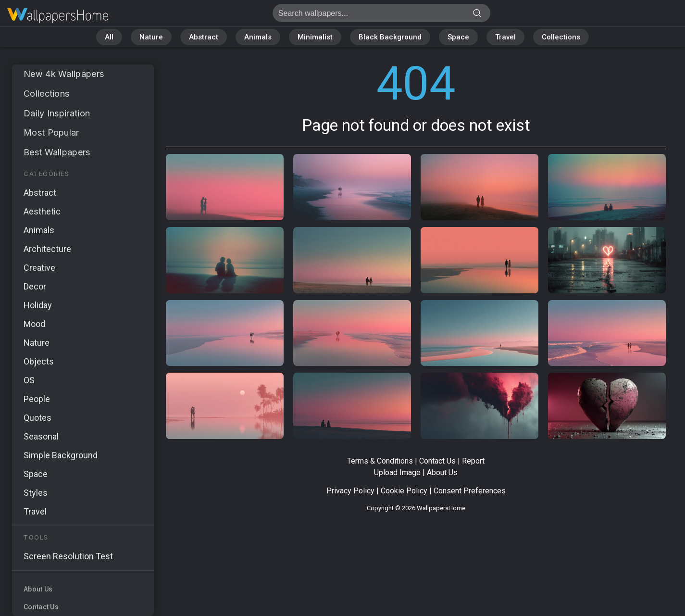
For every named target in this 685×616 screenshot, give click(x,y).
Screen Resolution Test (68, 556)
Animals (258, 37)
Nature (151, 37)
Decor (35, 286)
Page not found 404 (58, 16)
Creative (39, 268)
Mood (34, 324)
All (109, 37)
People (37, 399)
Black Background (390, 37)
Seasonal (41, 436)
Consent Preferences (470, 491)
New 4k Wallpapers (64, 74)
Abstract (204, 37)
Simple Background (61, 455)
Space (458, 37)
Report (473, 461)
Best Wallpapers (57, 152)
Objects (39, 361)
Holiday (38, 305)
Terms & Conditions (380, 461)
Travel (505, 37)
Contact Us (41, 607)
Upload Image (397, 472)
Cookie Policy (404, 491)
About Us (38, 589)
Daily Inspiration (57, 113)
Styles (36, 493)
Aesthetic (42, 211)
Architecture (47, 249)
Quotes (37, 418)
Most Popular (51, 132)
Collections (561, 37)
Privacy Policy (350, 491)
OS (29, 380)
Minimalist (315, 37)
